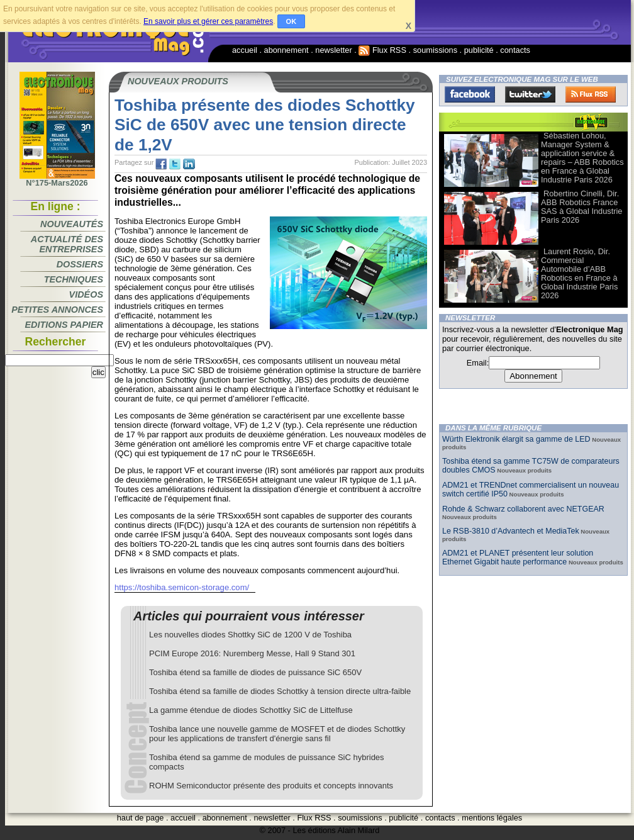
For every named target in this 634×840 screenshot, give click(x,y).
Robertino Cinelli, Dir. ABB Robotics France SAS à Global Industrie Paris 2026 (581, 207)
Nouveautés (72, 224)
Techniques (74, 279)
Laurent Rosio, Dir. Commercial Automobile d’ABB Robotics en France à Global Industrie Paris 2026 (579, 273)
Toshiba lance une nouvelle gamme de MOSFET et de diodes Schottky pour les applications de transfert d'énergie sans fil (277, 734)
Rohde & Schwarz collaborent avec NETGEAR (523, 509)
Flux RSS (382, 50)
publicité (479, 50)
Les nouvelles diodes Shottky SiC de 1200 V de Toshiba (250, 635)
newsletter (333, 50)
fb (161, 164)
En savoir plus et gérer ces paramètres (208, 21)
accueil (245, 50)
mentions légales (492, 818)
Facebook (470, 94)
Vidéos (86, 294)
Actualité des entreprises (67, 244)
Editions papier (64, 325)
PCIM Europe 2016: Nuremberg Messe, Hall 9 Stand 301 (252, 653)
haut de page (141, 818)
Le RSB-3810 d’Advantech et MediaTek (511, 531)
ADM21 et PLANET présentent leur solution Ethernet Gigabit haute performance (518, 557)
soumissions (435, 50)
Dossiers (80, 264)
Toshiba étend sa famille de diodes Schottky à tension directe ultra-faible (280, 691)
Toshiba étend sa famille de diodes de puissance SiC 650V (255, 672)
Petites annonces (57, 310)
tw (175, 164)
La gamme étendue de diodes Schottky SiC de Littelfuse (251, 710)
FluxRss (591, 94)
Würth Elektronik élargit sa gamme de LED (516, 439)
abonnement (286, 50)
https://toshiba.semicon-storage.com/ (182, 587)
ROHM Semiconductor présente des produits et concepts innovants (271, 786)
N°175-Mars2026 (57, 179)
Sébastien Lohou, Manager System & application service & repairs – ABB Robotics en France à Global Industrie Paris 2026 (582, 158)
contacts (515, 50)
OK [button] (292, 21)
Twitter (530, 94)
